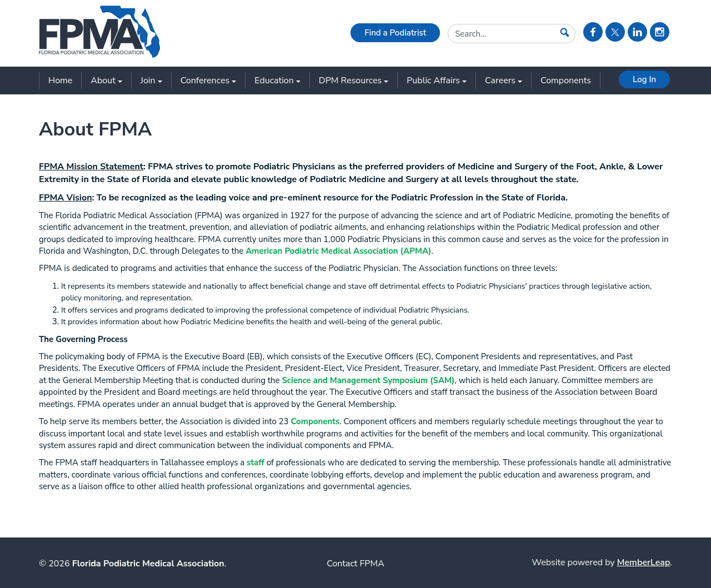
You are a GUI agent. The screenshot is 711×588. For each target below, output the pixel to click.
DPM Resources (354, 81)
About (106, 81)
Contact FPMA (355, 564)
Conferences (209, 81)
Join (151, 81)
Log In (644, 79)
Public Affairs (437, 81)
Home (60, 81)
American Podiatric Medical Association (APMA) (338, 251)
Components (566, 81)
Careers (504, 81)
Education (277, 81)
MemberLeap (644, 562)
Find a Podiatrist (395, 33)
